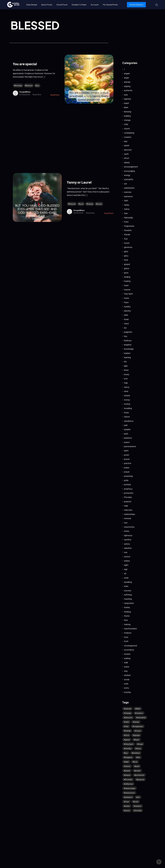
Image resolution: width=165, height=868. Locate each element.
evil (125, 184)
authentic (128, 90)
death (127, 145)
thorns (127, 616)
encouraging (129, 171)
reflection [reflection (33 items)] (129, 784)
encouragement (131, 167)
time (126, 620)
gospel (127, 264)
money (127, 400)
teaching (128, 599)
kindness (128, 340)
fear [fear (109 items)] (127, 726)
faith (126, 201)
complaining (129, 133)
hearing (127, 281)
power (127, 459)
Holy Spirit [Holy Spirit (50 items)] (129, 744)
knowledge (129, 349)
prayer (127, 472)
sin (125, 573)
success (128, 590)
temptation (129, 603)
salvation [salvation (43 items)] (129, 797)
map (126, 383)
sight (126, 565)
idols (126, 315)
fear (126, 213)
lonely (127, 374)
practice (128, 463)
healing (127, 277)
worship (127, 692)
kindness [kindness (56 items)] (136, 753)
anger (127, 78)
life (125, 362)
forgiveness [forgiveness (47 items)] (138, 726)
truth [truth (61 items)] (136, 802)
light (126, 366)
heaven (127, 290)
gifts (126, 251)
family (127, 205)
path (126, 434)
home (126, 298)
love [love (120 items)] (136, 762)
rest (126, 523)
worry (126, 688)
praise (127, 468)
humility (127, 307)
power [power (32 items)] (138, 771)
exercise (128, 192)
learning (127, 357)
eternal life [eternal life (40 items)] (142, 717)
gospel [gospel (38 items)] (137, 735)
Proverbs (128, 497)
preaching (128, 476)
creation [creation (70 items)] (140, 713)
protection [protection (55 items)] (140, 775)
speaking (128, 582)
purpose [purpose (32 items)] (141, 779)
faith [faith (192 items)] (127, 722)
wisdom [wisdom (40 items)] (138, 806)
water (127, 667)
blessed (29, 86)
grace (127, 268)
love (126, 379)
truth (126, 641)
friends (127, 234)
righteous (128, 535)
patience (128, 438)
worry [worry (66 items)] (128, 810)
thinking (127, 612)
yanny (100, 204)
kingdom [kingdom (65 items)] (129, 757)
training (127, 624)
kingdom (128, 345)
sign (126, 569)
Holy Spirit (128, 294)
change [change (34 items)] (128, 713)
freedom (128, 230)
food (126, 222)
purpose (128, 501)
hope (126, 302)
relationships (129, 514)
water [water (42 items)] (128, 806)
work (126, 684)
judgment (128, 332)
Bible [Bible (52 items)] (138, 709)
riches (127, 531)
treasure (128, 633)
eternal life (129, 179)
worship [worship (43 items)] (138, 810)
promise (127, 484)
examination (129, 188)
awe (126, 95)
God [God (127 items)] (127, 735)
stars (126, 586)
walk (126, 662)
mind (126, 391)
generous (128, 247)
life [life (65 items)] (139, 757)
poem (127, 455)
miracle (127, 395)
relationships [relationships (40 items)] (130, 788)
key (126, 336)
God (126, 260)
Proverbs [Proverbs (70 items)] (129, 779)
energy (127, 175)
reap (126, 506)
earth (126, 154)
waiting (127, 658)
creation (128, 137)
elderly (127, 162)
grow (126, 273)
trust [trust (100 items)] (127, 802)
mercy (127, 387)
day (126, 141)
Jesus (126, 323)
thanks (127, 607)
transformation (130, 629)
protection (129, 493)
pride (126, 480)
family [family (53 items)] (137, 722)
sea (126, 552)
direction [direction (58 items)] (129, 717)
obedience (129, 421)
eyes (82, 204)
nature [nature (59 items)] (128, 766)
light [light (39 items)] (127, 762)
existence (128, 196)
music (126, 412)
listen (126, 370)
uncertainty (129, 650)
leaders (127, 353)
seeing (90, 204)
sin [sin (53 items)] (139, 797)
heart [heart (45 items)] (137, 740)
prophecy (128, 489)
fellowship (128, 218)
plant (126, 451)
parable (127, 429)
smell (126, 578)
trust (126, 637)
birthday (19, 86)
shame (127, 561)
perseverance (130, 446)
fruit (126, 239)
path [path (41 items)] (137, 766)
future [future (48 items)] (138, 731)
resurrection (129, 527)
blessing (128, 112)
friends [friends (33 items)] (128, 731)
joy (38, 86)
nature (127, 417)
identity (127, 311)
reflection (128, 510)
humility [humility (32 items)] (128, 748)
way (126, 671)
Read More (55, 95)
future (127, 243)
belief (127, 103)
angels (127, 73)
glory (126, 256)
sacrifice (128, 540)
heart (126, 285)
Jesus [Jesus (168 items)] (139, 748)
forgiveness (129, 226)
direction (128, 150)
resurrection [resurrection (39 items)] (130, 793)
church (127, 129)
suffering (128, 595)
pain (126, 425)
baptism (128, 99)
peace (127, 442)
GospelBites (25, 92)
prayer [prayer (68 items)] (128, 775)
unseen (127, 654)
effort (127, 158)
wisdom (127, 675)
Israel (126, 319)
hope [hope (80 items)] (141, 744)
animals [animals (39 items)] (128, 709)
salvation (128, 548)
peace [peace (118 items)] (128, 771)
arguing (127, 86)
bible (126, 107)
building (127, 116)
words (127, 679)
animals (127, 82)
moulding (128, 408)
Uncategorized (130, 646)
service (127, 557)
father (127, 209)
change (127, 120)
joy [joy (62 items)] (127, 753)
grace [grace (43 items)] (128, 740)
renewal (127, 518)
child (126, 124)
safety (127, 544)
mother (127, 404)
